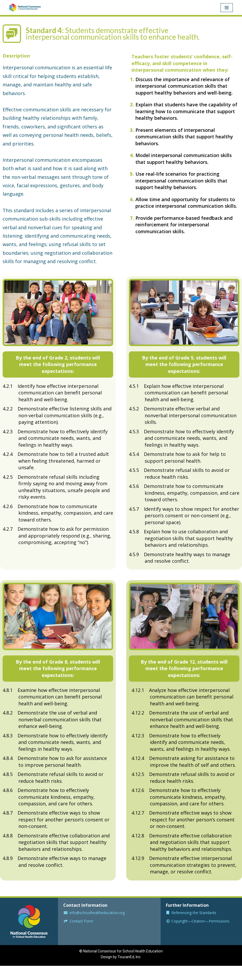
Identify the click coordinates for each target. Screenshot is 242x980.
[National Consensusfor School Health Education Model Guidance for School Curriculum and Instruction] (25, 7)
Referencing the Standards (194, 914)
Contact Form (81, 923)
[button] (58, 364)
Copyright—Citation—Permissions (200, 923)
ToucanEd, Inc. (129, 958)
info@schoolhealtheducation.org (97, 914)
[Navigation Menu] (227, 8)
